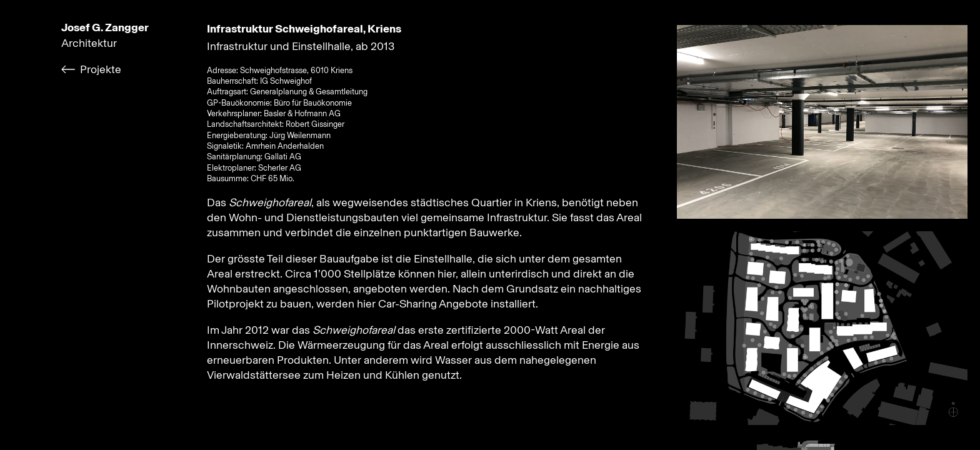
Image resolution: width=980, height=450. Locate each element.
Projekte (101, 69)
